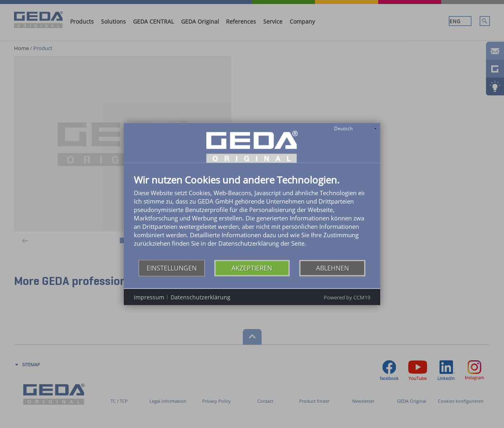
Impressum (149, 297)
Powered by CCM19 (347, 297)
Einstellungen (172, 268)
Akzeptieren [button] (252, 268)
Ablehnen (333, 268)
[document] (252, 217)
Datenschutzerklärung (201, 297)
